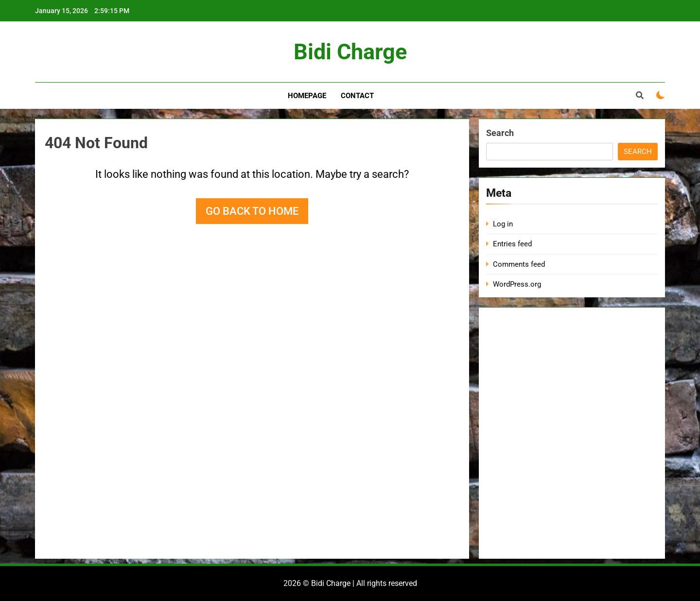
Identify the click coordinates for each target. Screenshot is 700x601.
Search (500, 133)
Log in (503, 224)
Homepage (307, 96)
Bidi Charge (350, 52)
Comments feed (519, 264)
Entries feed (512, 244)
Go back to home (252, 211)
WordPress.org (517, 284)
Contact (357, 96)
